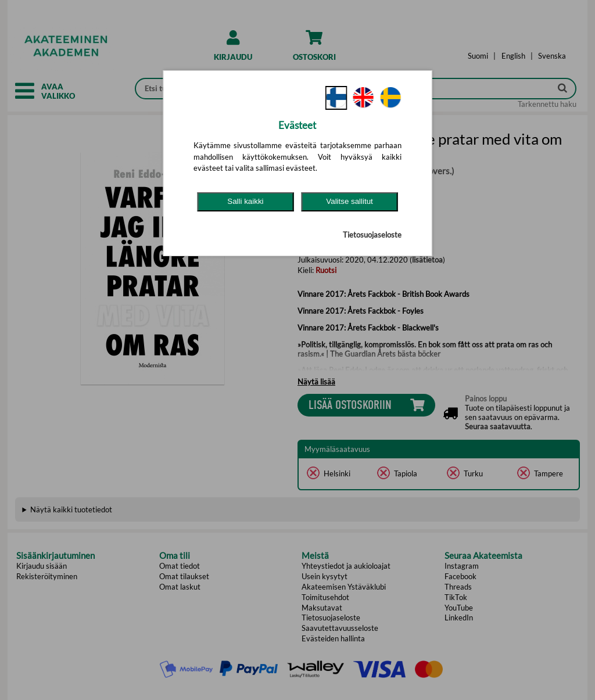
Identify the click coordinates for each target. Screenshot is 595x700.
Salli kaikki (245, 201)
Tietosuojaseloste (372, 235)
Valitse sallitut (350, 201)
